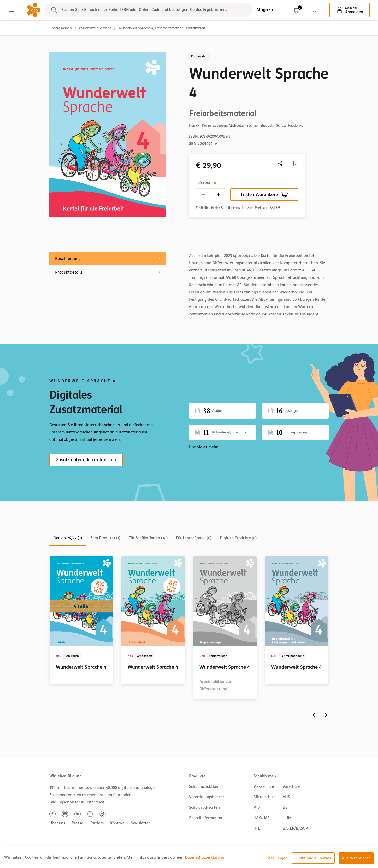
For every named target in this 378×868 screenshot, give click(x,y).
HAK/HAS (261, 818)
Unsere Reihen (61, 28)
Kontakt (117, 823)
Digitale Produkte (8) (238, 538)
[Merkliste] (295, 163)
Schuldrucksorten (204, 807)
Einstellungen (276, 858)
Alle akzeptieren (356, 858)
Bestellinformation (206, 818)
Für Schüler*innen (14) (148, 538)
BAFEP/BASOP (295, 828)
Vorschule (291, 786)
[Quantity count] (211, 194)
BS (285, 807)
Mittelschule (265, 797)
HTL (257, 828)
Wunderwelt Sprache (95, 28)
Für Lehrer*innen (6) (194, 538)
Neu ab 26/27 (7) (68, 538)
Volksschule (264, 786)
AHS (286, 797)
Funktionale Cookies (313, 858)
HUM (287, 818)
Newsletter (140, 823)
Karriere (97, 823)
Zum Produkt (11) (105, 538)
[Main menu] (11, 10)
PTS (257, 807)
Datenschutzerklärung (205, 857)
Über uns (57, 823)
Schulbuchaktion (204, 786)
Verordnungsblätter (207, 797)
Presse (77, 823)
